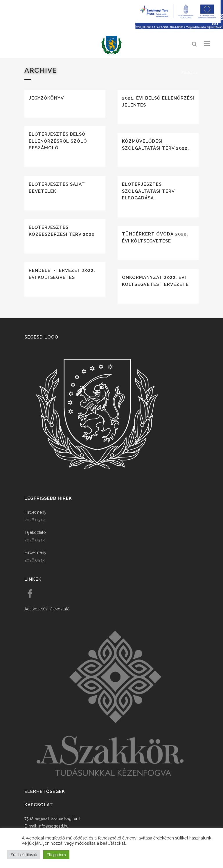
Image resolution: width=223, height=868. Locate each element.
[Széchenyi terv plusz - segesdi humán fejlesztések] (179, 28)
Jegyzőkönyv (46, 98)
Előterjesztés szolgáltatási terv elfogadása (148, 191)
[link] (111, 45)
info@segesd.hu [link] (53, 826)
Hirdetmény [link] (35, 512)
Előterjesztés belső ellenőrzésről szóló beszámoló (58, 141)
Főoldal (188, 73)
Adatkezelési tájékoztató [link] (47, 609)
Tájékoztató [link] (35, 532)
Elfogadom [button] (56, 855)
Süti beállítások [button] (24, 855)
